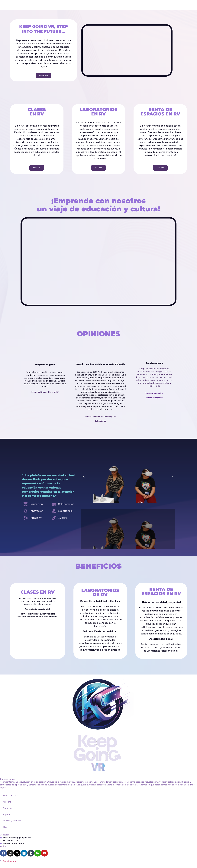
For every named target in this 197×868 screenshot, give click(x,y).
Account (7, 802)
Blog (5, 827)
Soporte (7, 814)
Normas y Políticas (12, 821)
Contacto (7, 808)
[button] (84, 477)
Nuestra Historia (11, 796)
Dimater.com (9, 861)
